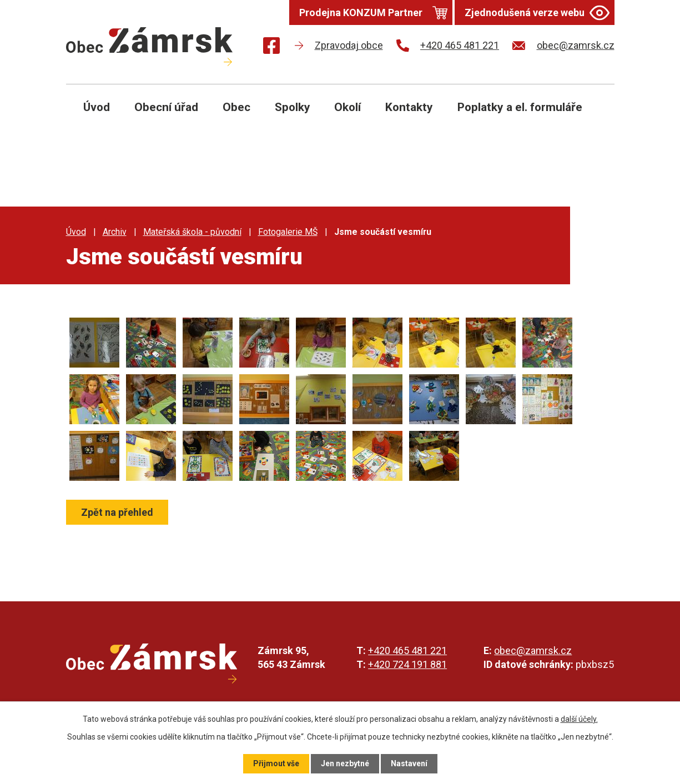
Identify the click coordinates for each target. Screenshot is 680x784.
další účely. (579, 719)
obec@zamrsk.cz (533, 650)
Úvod (97, 107)
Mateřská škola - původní (192, 232)
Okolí (347, 107)
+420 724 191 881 (407, 664)
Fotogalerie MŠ (288, 232)
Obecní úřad (166, 107)
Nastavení (409, 763)
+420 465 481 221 (407, 650)
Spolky (293, 107)
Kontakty (409, 107)
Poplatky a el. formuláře (520, 107)
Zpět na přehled (117, 512)
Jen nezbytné (345, 763)
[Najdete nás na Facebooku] (271, 47)
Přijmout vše (276, 763)
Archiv (115, 232)
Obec (236, 107)
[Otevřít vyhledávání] (593, 115)
